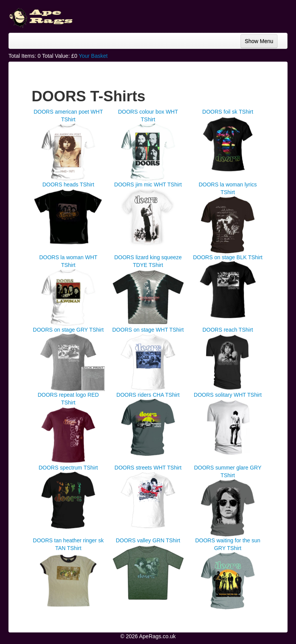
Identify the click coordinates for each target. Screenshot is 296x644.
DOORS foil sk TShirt (228, 112)
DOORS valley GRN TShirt (148, 540)
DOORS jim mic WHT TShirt (148, 184)
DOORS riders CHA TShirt (148, 395)
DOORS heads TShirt (68, 184)
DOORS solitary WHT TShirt (228, 395)
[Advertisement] (226, 15)
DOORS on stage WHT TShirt (148, 330)
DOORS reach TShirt (228, 330)
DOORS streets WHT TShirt (148, 468)
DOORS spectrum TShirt (68, 468)
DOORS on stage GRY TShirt (68, 330)
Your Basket (93, 56)
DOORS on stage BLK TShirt (228, 257)
